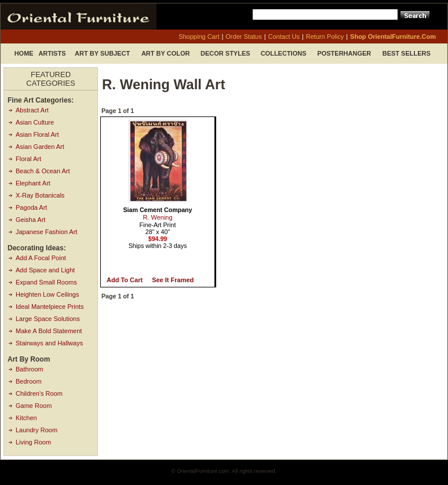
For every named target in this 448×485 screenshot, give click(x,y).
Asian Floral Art (37, 134)
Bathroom (30, 369)
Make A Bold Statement (49, 331)
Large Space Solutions (48, 319)
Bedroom (29, 381)
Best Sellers (407, 53)
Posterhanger (344, 53)
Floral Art (28, 159)
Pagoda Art (31, 207)
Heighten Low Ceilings (47, 294)
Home (24, 53)
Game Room (34, 406)
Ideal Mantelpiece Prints (50, 307)
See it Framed (173, 280)
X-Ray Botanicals (40, 195)
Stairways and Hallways (49, 343)
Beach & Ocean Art (43, 171)
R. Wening (157, 217)
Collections (284, 53)
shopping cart (199, 37)
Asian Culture (35, 122)
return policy (325, 37)
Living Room (33, 442)
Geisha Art (30, 220)
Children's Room (39, 393)
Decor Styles (225, 53)
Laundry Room (37, 430)
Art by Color (166, 53)
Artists (52, 53)
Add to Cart (125, 280)
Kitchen (26, 418)
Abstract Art (32, 110)
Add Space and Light (45, 270)
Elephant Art (33, 183)
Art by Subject (102, 53)
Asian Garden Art (40, 147)
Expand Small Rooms (46, 282)
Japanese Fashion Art (46, 232)
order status (243, 37)
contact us (284, 37)
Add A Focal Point (41, 258)
